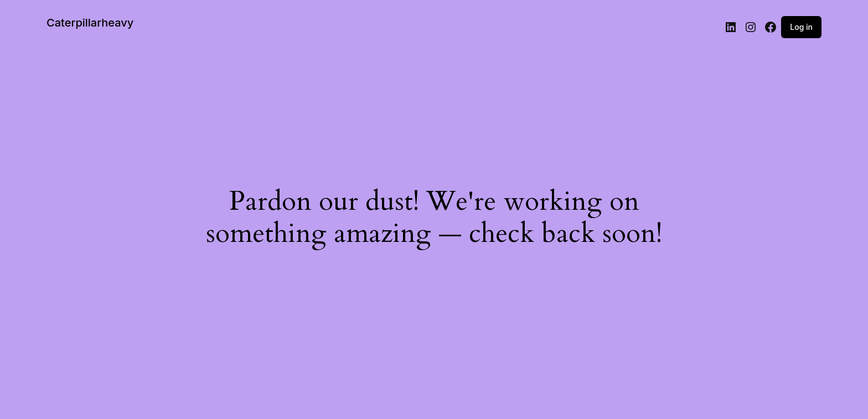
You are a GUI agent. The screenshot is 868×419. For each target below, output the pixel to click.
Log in (801, 27)
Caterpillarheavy (90, 23)
